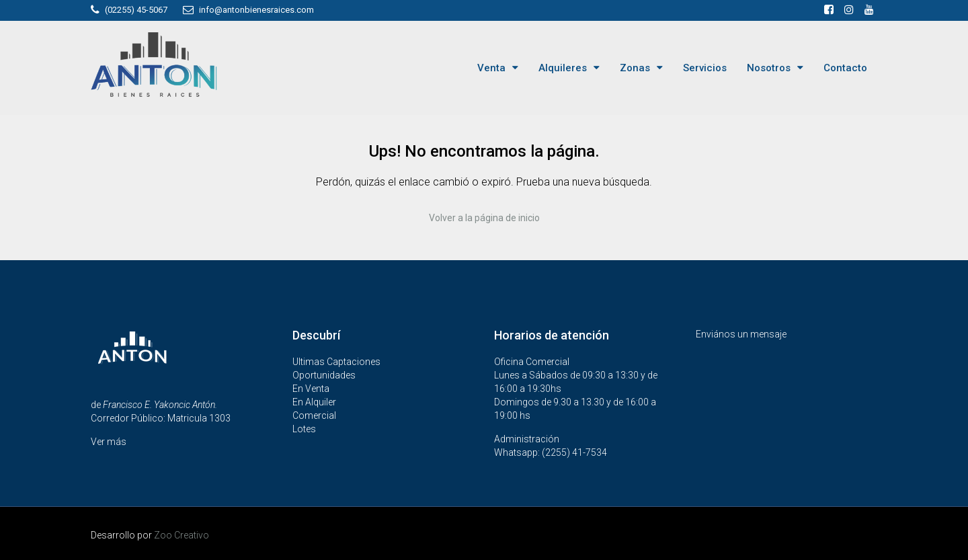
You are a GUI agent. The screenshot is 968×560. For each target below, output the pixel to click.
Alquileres (563, 68)
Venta (491, 68)
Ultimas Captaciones (336, 362)
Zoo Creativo (182, 535)
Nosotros (769, 68)
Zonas (635, 68)
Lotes (304, 429)
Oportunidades (324, 375)
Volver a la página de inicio (484, 218)
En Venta (311, 389)
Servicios (705, 68)
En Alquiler (314, 402)
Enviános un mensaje (741, 334)
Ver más (109, 442)
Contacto (845, 68)
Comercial (314, 415)
